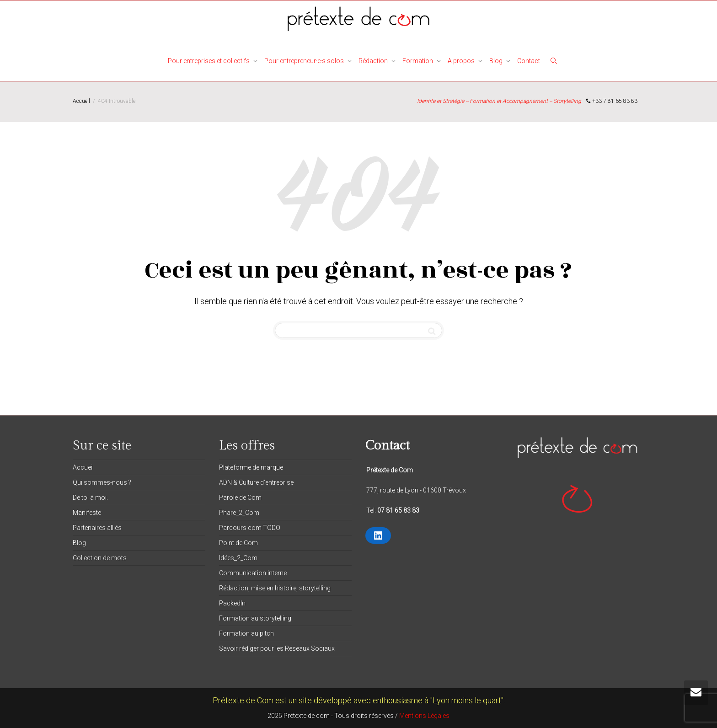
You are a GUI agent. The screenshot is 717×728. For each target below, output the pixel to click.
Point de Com (238, 543)
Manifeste (87, 513)
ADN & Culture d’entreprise (256, 482)
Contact (529, 61)
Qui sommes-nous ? (102, 482)
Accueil (83, 467)
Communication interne (253, 573)
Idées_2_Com (238, 558)
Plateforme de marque (251, 467)
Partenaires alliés (97, 528)
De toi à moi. (90, 498)
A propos (462, 61)
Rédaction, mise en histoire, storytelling (275, 588)
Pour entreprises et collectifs (209, 61)
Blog (497, 61)
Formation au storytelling (255, 618)
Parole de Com (240, 498)
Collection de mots (100, 558)
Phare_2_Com (239, 513)
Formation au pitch (246, 633)
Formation (418, 61)
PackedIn (232, 603)
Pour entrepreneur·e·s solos (305, 61)
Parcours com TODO (250, 528)
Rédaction (374, 61)
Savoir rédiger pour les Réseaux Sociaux (277, 648)
